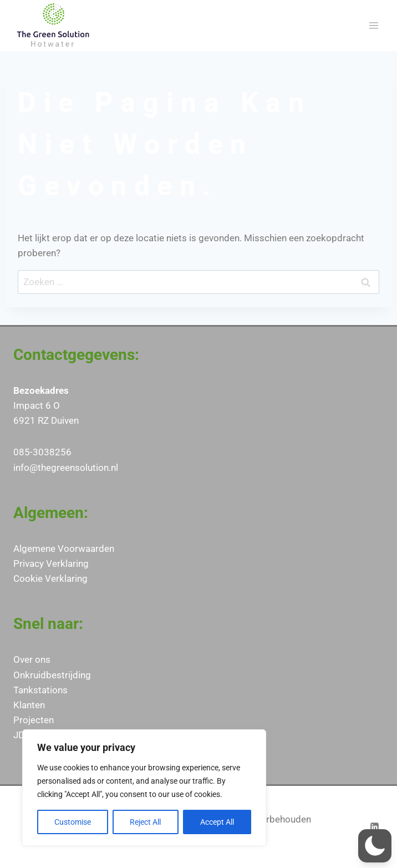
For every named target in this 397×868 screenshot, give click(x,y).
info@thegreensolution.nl (66, 468)
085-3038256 (42, 452)
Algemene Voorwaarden (64, 549)
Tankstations (40, 690)
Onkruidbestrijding (52, 675)
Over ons (32, 659)
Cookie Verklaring (50, 578)
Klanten (29, 705)
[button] (375, 846)
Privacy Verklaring (51, 564)
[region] (144, 788)
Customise (73, 822)
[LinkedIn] (374, 827)
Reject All (145, 822)
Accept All (217, 822)
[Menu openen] (373, 25)
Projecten (34, 720)
